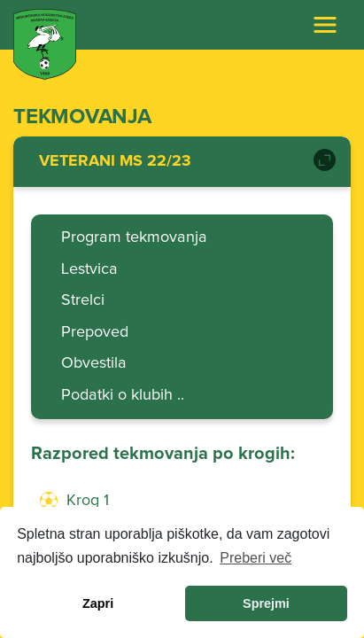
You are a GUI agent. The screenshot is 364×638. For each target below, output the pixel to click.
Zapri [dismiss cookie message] (98, 603)
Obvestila (94, 363)
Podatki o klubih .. (123, 395)
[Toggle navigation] (325, 25)
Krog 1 (88, 501)
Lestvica (89, 269)
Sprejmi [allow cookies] (266, 603)
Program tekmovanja (134, 237)
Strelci (83, 300)
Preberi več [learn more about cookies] (256, 558)
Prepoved (95, 332)
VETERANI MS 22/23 (115, 161)
